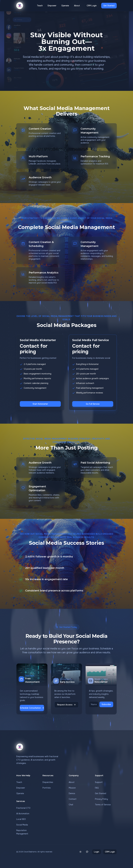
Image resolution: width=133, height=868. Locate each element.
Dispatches (48, 782)
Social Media (22, 825)
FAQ (97, 788)
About (77, 6)
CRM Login (92, 6)
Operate (65, 6)
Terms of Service (103, 805)
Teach (40, 6)
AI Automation (23, 814)
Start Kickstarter (40, 404)
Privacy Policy (101, 799)
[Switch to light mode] (80, 852)
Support (99, 782)
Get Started (109, 6)
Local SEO (21, 819)
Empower (52, 6)
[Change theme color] (87, 852)
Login (97, 852)
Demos (72, 793)
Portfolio (47, 788)
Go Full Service (93, 404)
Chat (71, 805)
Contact (73, 799)
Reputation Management (22, 832)
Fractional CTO (23, 808)
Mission (72, 788)
